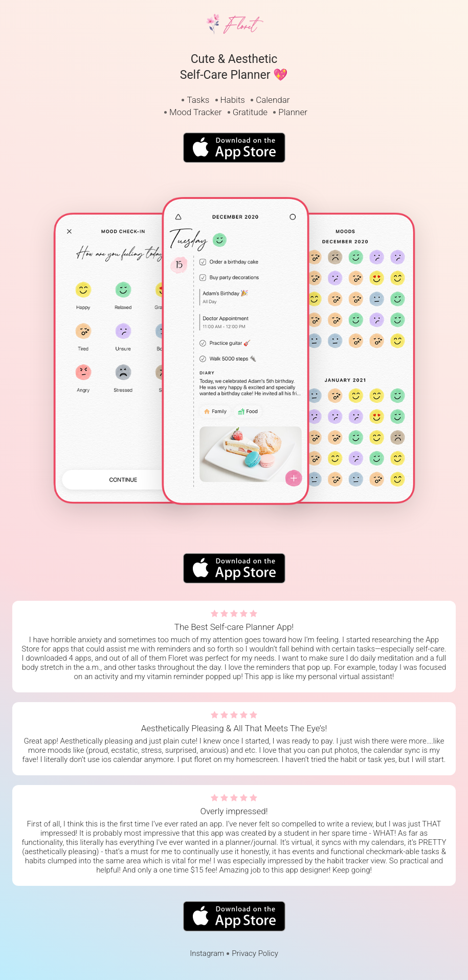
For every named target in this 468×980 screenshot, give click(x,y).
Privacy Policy (255, 953)
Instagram (207, 953)
